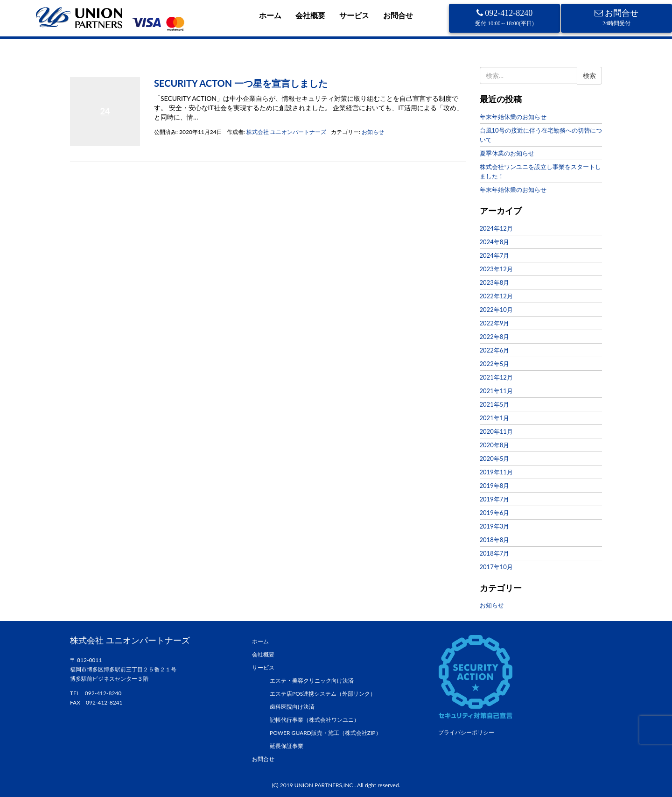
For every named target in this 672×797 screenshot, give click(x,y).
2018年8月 (495, 540)
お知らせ (373, 132)
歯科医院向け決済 (292, 707)
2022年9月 (495, 323)
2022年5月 (495, 364)
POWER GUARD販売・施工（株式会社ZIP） (325, 733)
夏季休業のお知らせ (507, 153)
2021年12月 (496, 377)
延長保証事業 (287, 746)
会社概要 (310, 15)
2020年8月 (495, 445)
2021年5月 (495, 404)
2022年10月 (496, 310)
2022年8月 (495, 337)
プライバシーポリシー (466, 732)
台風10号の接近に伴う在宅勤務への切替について (541, 135)
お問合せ (398, 15)
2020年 (102, 67)
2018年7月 (495, 553)
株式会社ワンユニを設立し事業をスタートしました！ (540, 171)
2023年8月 (495, 282)
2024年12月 (496, 228)
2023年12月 (496, 269)
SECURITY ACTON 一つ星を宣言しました (241, 83)
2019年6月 (495, 513)
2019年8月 (495, 486)
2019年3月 (495, 526)
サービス (354, 15)
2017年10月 (496, 567)
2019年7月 (495, 499)
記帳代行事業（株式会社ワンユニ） (315, 720)
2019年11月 (496, 472)
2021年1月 (495, 418)
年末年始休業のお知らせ (513, 117)
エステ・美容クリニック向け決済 (312, 681)
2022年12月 (496, 296)
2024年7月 (495, 255)
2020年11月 (496, 431)
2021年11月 (496, 391)
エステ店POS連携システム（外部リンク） (323, 694)
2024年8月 (495, 242)
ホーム (270, 15)
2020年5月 (495, 458)
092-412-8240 (504, 18)
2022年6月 (495, 350)
